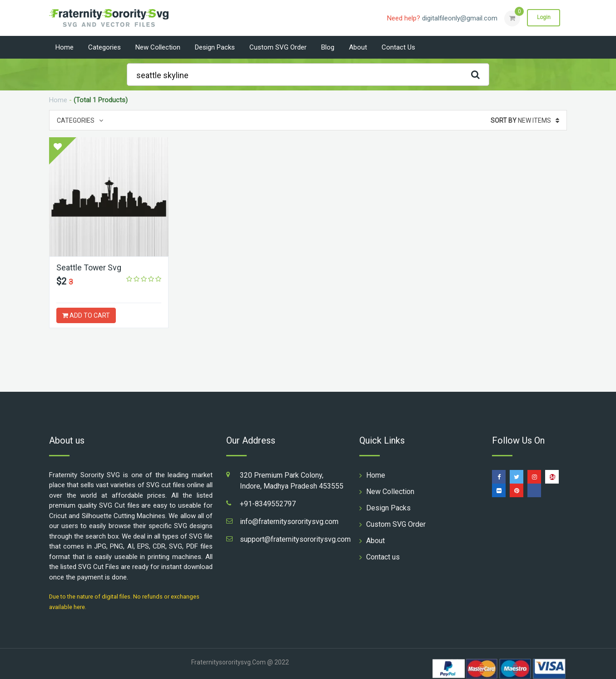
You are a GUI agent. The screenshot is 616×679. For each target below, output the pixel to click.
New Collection (158, 47)
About (358, 47)
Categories (104, 47)
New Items (525, 120)
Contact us (398, 47)
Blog (328, 47)
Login (543, 18)
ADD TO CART (86, 315)
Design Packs (215, 47)
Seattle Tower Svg (89, 267)
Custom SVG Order (278, 47)
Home (65, 47)
